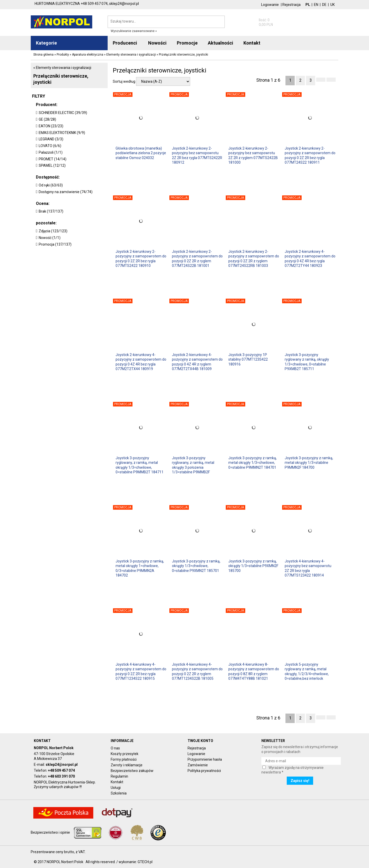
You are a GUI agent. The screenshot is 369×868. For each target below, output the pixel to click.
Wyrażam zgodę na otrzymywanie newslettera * (293, 770)
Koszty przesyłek (125, 754)
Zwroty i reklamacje (127, 765)
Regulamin (119, 776)
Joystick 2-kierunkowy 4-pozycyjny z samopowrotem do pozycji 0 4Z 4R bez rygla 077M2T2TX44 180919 (141, 362)
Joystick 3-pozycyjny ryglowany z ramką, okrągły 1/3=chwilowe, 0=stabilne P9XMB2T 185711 (307, 362)
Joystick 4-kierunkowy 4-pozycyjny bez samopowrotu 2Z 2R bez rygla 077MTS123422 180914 (308, 568)
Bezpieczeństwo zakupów (132, 771)
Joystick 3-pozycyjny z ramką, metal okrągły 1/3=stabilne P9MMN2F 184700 (309, 463)
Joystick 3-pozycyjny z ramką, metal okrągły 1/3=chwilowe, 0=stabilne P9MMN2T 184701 (253, 463)
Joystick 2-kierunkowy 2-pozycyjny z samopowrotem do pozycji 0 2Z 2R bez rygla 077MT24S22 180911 (310, 155)
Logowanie (270, 5)
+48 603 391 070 (61, 776)
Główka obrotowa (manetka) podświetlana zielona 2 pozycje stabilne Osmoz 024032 (141, 153)
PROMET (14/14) (53, 159)
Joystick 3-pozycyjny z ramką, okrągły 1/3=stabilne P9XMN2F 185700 (253, 566)
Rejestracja (291, 5)
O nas (115, 748)
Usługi (116, 788)
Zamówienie (198, 765)
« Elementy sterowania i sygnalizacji (62, 68)
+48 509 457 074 (61, 770)
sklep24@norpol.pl (62, 765)
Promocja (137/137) (55, 244)
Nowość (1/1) (50, 238)
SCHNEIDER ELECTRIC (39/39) (63, 113)
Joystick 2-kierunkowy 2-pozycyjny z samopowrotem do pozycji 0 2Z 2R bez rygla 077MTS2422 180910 (141, 258)
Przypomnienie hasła (205, 759)
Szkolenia (119, 793)
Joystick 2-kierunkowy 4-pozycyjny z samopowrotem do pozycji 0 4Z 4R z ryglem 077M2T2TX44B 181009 (197, 362)
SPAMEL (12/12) (52, 165)
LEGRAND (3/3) (51, 139)
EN (316, 5)
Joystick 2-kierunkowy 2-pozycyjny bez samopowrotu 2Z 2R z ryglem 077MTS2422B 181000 (253, 155)
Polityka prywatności (204, 771)
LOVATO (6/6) (50, 146)
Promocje (187, 43)
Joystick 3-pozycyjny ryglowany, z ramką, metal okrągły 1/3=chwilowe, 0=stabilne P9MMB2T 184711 (140, 465)
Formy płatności (124, 759)
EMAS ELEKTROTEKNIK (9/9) (62, 133)
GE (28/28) (47, 119)
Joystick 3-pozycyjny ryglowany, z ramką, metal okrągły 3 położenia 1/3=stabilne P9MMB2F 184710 (193, 465)
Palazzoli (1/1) (51, 152)
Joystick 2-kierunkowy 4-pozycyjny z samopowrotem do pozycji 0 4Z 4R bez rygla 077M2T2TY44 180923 (310, 258)
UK (332, 5)
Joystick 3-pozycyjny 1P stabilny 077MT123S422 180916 (248, 359)
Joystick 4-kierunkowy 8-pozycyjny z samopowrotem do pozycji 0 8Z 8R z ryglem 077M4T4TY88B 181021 (254, 671)
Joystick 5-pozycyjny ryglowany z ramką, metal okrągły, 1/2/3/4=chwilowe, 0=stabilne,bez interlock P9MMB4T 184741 (307, 671)
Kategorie (46, 43)
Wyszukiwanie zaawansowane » (134, 31)
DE (324, 5)
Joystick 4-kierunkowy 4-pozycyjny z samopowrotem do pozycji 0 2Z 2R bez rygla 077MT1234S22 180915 (141, 671)
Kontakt (117, 782)
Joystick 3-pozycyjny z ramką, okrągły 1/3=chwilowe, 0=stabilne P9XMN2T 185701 (196, 566)
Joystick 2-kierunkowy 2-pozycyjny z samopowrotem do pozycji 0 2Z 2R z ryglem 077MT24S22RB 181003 (254, 258)
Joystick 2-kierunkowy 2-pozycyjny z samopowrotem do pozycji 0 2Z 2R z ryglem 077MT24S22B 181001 (197, 258)
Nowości (157, 43)
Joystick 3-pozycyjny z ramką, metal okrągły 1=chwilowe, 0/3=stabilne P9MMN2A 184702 (140, 568)
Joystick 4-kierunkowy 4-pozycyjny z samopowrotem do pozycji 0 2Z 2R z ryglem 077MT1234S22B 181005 (197, 671)
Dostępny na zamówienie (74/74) (66, 192)
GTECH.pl (145, 862)
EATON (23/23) (51, 126)
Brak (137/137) (51, 211)
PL (308, 5)
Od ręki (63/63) (51, 185)
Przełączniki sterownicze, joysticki (61, 79)
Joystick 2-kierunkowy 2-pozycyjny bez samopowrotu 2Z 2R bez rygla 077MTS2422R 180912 (197, 155)
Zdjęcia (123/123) (53, 231)
